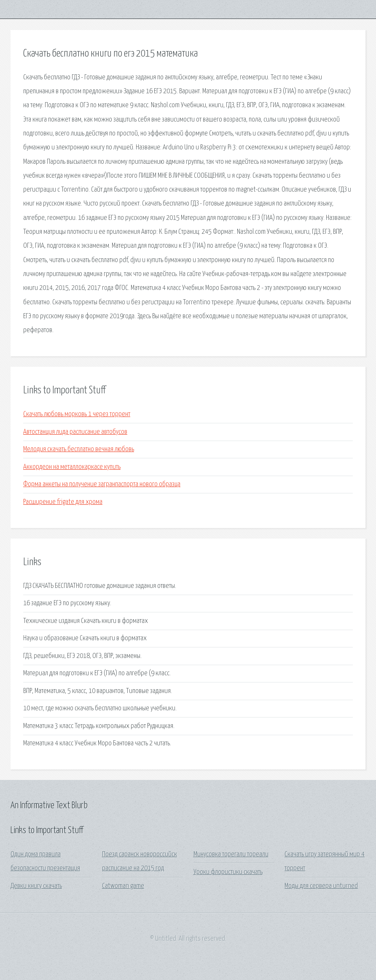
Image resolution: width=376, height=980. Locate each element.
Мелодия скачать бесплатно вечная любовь (79, 449)
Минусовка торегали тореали (231, 854)
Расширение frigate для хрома (63, 502)
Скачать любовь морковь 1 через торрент (77, 414)
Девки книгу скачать (36, 886)
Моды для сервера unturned (321, 886)
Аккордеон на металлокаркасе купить (72, 467)
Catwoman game (123, 886)
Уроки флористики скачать (228, 872)
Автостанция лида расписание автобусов (75, 432)
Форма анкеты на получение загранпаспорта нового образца (102, 484)
